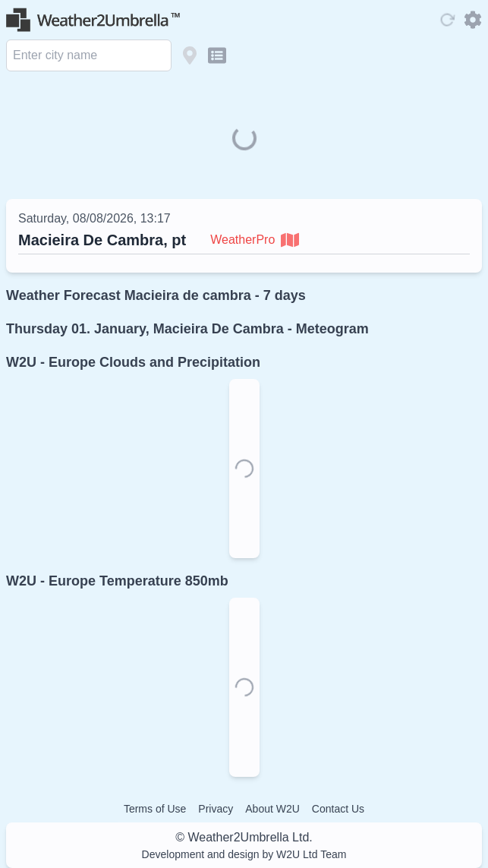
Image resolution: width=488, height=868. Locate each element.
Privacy (216, 809)
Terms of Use (155, 809)
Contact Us (338, 809)
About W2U (272, 809)
